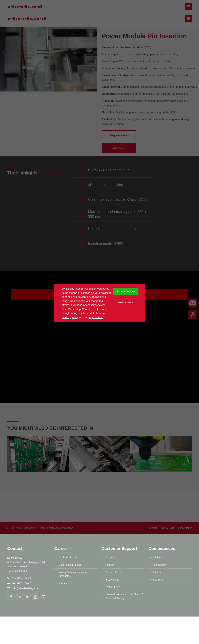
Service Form (113, 530)
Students (64, 541)
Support (110, 515)
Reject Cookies (126, 303)
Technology (159, 523)
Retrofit (110, 523)
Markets (157, 515)
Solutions (158, 538)
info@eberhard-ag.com (26, 546)
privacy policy (70, 317)
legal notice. (96, 317)
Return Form (113, 545)
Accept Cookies (126, 291)
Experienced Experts (71, 523)
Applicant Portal (68, 515)
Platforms (158, 530)
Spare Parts (113, 538)
